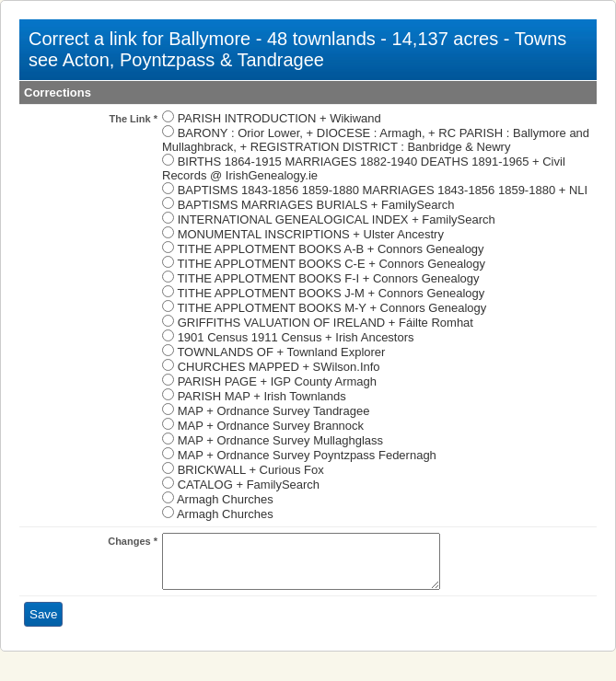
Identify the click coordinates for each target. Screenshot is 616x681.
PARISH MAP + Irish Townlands (262, 396)
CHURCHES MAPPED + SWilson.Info (279, 367)
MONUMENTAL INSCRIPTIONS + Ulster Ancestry (311, 234)
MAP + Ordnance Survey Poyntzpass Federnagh (307, 455)
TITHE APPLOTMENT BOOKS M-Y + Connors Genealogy (331, 308)
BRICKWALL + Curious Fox (251, 470)
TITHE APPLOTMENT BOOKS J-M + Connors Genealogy (331, 293)
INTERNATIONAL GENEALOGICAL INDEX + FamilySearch (337, 219)
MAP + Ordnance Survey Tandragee (274, 411)
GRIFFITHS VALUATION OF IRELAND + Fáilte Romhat (325, 323)
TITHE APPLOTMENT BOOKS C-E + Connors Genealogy (331, 264)
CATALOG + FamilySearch (249, 485)
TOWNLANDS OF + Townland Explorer (281, 352)
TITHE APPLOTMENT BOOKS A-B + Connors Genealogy (330, 249)
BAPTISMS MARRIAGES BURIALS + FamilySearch (316, 205)
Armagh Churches (225, 499)
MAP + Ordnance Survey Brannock (271, 426)
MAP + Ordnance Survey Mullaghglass (280, 440)
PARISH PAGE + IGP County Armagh (277, 381)
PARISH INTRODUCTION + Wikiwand (279, 118)
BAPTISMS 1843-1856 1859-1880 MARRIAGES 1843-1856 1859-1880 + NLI (383, 190)
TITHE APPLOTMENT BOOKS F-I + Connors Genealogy (328, 278)
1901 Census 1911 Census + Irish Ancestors (296, 337)
